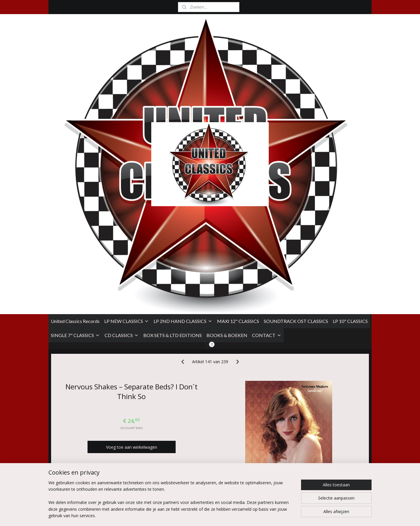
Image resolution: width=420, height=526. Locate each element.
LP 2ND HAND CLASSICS (183, 105)
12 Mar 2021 (96, 402)
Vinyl (85, 371)
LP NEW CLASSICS (127, 105)
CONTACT (267, 119)
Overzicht (77, 417)
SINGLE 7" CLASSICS (75, 119)
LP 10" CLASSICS (350, 105)
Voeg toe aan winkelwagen (132, 231)
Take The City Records (98, 358)
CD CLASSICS (122, 119)
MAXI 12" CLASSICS (238, 105)
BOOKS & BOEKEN (227, 119)
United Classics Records (75, 105)
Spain (86, 390)
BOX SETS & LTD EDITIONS (173, 119)
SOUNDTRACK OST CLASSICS (296, 105)
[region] (171, 503)
